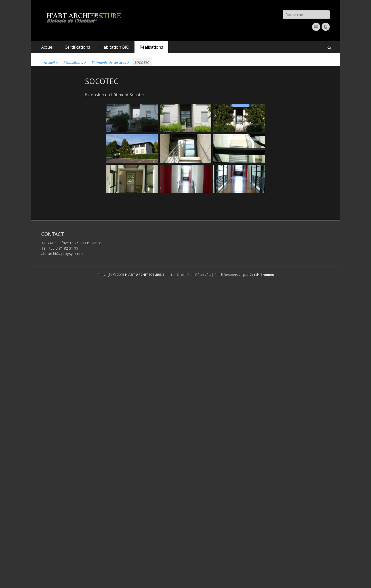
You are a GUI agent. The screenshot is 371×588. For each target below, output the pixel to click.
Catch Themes (262, 275)
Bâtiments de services (110, 62)
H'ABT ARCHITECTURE (143, 275)
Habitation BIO (115, 47)
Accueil (48, 47)
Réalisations (151, 47)
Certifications (77, 47)
